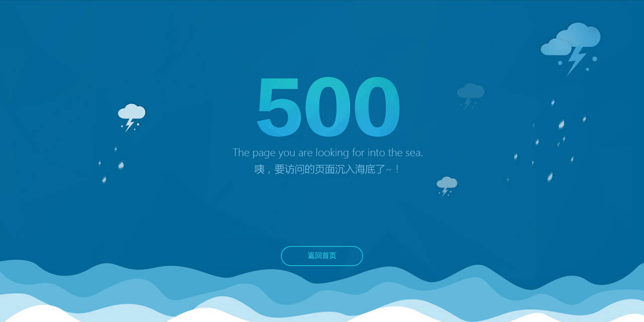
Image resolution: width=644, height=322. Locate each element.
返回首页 (322, 256)
